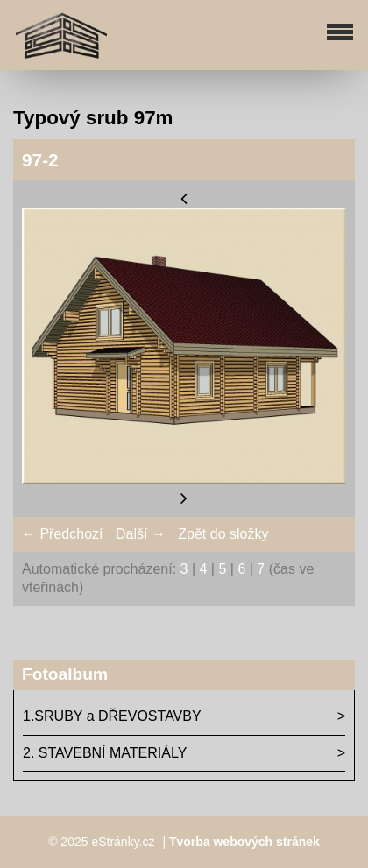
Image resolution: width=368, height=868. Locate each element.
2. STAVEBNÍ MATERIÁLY (105, 753)
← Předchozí (62, 534)
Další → (141, 534)
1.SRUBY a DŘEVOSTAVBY (112, 716)
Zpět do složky (223, 534)
